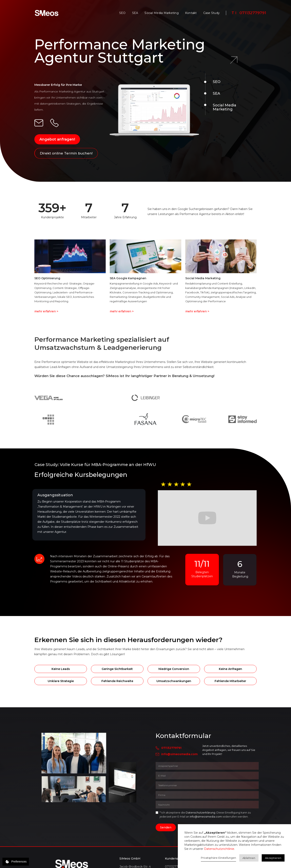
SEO (122, 13)
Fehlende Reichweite (117, 681)
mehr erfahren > (46, 311)
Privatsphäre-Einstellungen (218, 858)
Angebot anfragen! (57, 139)
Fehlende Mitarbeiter (230, 681)
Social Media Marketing (162, 13)
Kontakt (191, 13)
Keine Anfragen (230, 669)
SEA (135, 13)
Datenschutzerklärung (200, 812)
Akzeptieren (273, 858)
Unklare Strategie (61, 681)
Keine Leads (61, 669)
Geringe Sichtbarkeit (117, 669)
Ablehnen (249, 858)
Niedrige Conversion (174, 669)
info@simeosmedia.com (179, 754)
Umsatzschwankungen (174, 681)
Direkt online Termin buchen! (66, 153)
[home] (47, 13)
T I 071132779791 (249, 13)
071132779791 (171, 748)
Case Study (212, 13)
